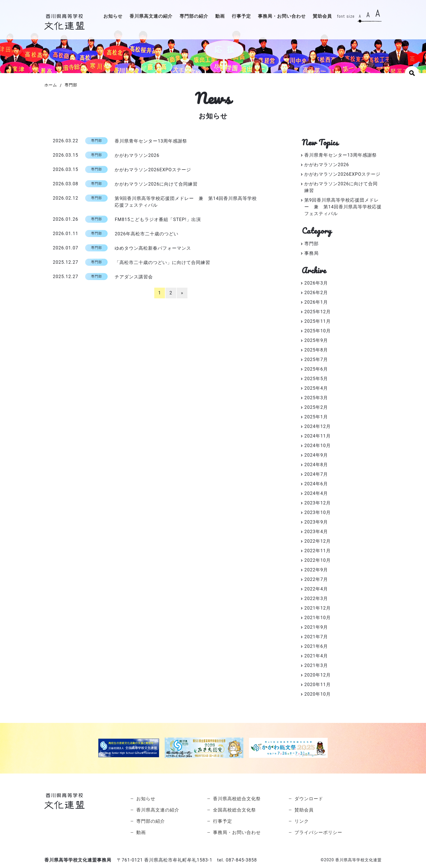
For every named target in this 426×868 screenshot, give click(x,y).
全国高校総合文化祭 (234, 810)
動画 (220, 16)
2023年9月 (316, 522)
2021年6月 (316, 646)
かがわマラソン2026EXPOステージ (153, 170)
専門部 (311, 244)
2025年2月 (316, 407)
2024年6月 (316, 484)
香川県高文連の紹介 (151, 16)
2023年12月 (318, 503)
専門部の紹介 (194, 16)
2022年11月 (318, 551)
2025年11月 (318, 321)
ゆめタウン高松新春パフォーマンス (153, 248)
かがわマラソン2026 (137, 155)
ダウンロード (309, 799)
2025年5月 (316, 379)
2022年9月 (316, 570)
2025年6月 (316, 369)
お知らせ (113, 16)
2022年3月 (316, 598)
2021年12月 (318, 608)
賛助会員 (322, 16)
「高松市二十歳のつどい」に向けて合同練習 (162, 262)
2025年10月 (318, 331)
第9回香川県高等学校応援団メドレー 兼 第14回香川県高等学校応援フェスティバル (186, 202)
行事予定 (241, 16)
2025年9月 (316, 340)
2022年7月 (316, 579)
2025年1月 (316, 417)
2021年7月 (316, 637)
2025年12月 (318, 312)
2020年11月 (318, 685)
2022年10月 (318, 560)
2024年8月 (316, 465)
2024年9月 (316, 455)
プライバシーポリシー (318, 832)
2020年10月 (318, 694)
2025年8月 (316, 350)
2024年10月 (318, 446)
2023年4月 (316, 532)
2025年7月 (316, 359)
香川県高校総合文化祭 (237, 799)
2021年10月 (318, 618)
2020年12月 (318, 675)
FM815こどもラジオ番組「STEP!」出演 (158, 219)
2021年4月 (316, 656)
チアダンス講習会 (134, 277)
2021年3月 (316, 665)
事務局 (311, 253)
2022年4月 (316, 589)
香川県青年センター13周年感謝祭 (151, 141)
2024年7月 (316, 474)
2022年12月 (318, 541)
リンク (302, 821)
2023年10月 (318, 512)
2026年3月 (316, 283)
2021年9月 (316, 627)
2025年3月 (316, 398)
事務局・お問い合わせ (282, 16)
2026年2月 (316, 293)
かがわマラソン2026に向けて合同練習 (156, 184)
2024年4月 (316, 493)
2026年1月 (316, 302)
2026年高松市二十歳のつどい (147, 234)
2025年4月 (316, 388)
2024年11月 (318, 436)
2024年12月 (318, 426)
